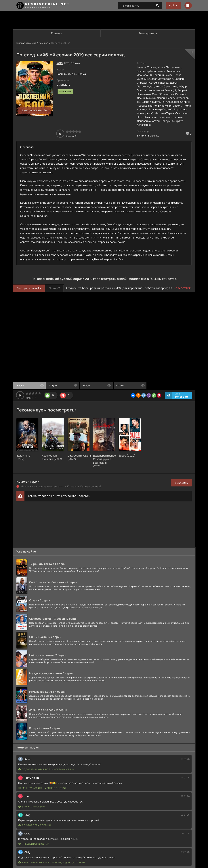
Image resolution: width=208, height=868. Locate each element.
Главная (56, 33)
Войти (173, 6)
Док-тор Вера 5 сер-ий (35, 825)
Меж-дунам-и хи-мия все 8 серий (42, 788)
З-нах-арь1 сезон (32, 807)
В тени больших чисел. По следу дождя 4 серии (52, 863)
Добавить (181, 483)
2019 (60, 63)
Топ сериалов (148, 33)
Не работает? (183, 288)
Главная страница (26, 43)
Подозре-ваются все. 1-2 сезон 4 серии (46, 770)
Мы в (181, 396)
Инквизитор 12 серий (34, 844)
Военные (44, 43)
